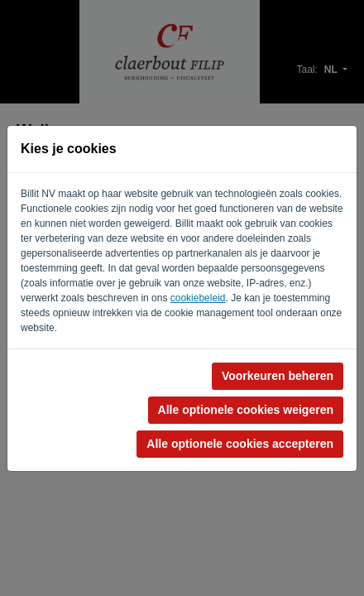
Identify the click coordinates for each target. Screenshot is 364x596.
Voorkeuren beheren (278, 376)
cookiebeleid (198, 298)
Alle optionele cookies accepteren (240, 444)
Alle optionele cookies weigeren (246, 410)
